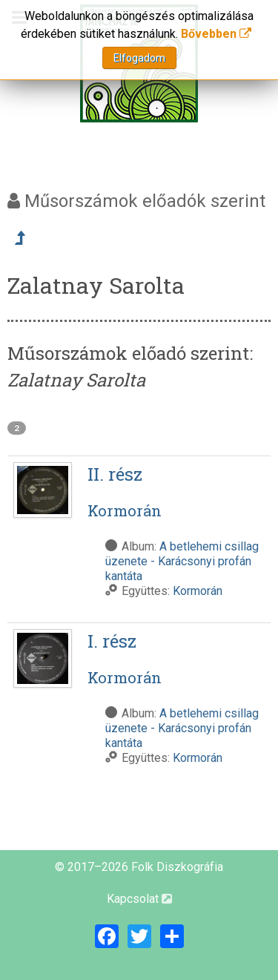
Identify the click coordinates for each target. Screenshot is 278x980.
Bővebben (216, 34)
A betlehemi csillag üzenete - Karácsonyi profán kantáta (182, 561)
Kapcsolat (139, 899)
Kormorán (198, 591)
